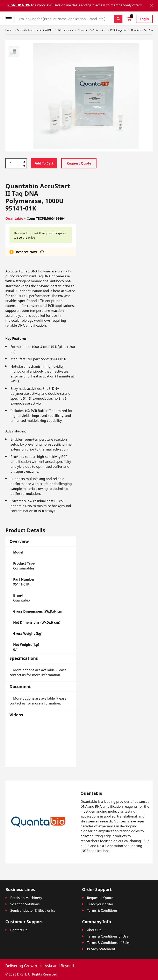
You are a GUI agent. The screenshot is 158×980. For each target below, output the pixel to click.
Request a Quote (100, 898)
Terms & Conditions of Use (108, 936)
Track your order (100, 904)
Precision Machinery (26, 898)
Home (9, 30)
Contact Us (19, 930)
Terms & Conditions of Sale (108, 943)
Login (144, 19)
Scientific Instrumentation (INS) (35, 30)
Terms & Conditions (102, 910)
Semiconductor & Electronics (33, 910)
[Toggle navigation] (10, 18)
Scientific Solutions (25, 904)
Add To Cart (44, 163)
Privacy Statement (101, 949)
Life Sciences (65, 30)
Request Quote (79, 163)
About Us (94, 930)
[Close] (152, 5)
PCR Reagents (118, 30)
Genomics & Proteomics (92, 30)
